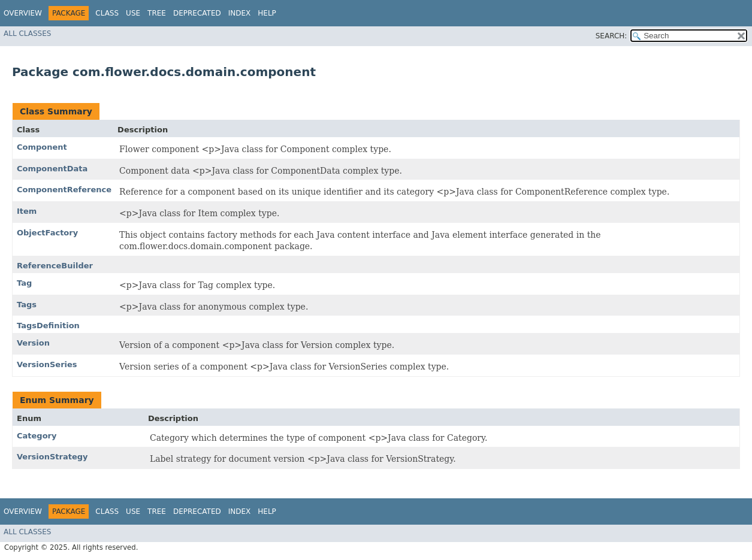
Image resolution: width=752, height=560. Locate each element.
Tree (157, 13)
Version (33, 343)
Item (27, 211)
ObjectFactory (47, 233)
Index (240, 13)
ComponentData (52, 169)
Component (42, 147)
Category (37, 436)
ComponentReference (64, 190)
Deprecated (197, 13)
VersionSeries (47, 364)
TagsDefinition (48, 326)
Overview (23, 13)
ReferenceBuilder (55, 266)
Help (267, 13)
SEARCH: (611, 36)
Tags (27, 305)
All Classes (27, 34)
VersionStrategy (52, 457)
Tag (24, 283)
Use (133, 13)
